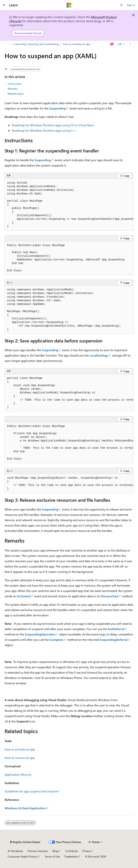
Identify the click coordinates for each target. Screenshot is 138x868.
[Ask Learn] (112, 44)
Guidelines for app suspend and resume (31, 791)
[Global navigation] (4, 5)
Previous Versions (38, 851)
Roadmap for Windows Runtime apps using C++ (44, 130)
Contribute (71, 851)
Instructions (15, 84)
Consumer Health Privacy (22, 856)
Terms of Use (52, 856)
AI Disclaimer (15, 851)
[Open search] (122, 5)
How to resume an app (20, 758)
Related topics (16, 94)
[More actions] (130, 44)
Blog (55, 851)
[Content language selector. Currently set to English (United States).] (25, 842)
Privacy (87, 851)
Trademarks (71, 856)
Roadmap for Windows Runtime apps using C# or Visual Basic (53, 125)
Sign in (131, 5)
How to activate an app (77, 44)
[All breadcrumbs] (8, 44)
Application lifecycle (18, 774)
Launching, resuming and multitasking (37, 44)
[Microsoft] (69, 5)
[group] (69, 205)
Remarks (13, 89)
